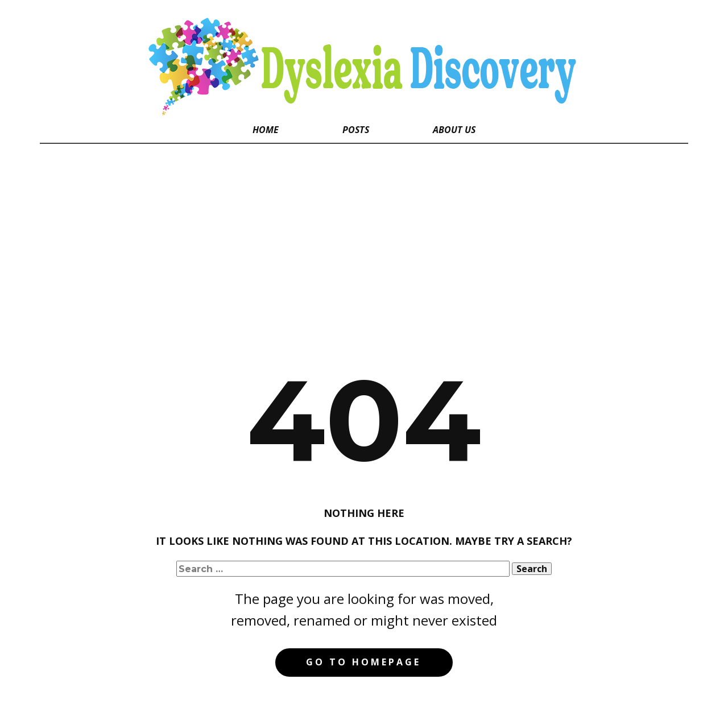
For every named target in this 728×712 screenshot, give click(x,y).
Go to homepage (363, 662)
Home (266, 130)
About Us (454, 130)
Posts (356, 130)
